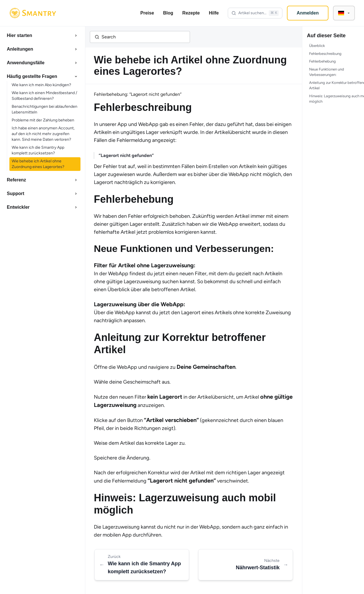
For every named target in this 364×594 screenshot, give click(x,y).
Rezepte (191, 13)
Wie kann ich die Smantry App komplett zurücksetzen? (38, 150)
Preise (147, 13)
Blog (168, 13)
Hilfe (214, 13)
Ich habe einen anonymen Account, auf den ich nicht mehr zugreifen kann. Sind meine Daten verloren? (43, 134)
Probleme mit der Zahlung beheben (43, 120)
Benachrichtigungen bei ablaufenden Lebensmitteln (45, 109)
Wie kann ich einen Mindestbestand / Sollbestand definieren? (44, 96)
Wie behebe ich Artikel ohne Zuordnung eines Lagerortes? (38, 164)
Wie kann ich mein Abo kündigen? (41, 85)
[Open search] (255, 13)
